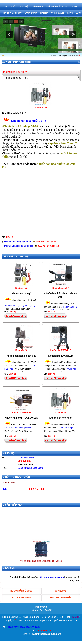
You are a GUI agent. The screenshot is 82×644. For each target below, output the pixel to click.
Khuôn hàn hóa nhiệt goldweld (18, 428)
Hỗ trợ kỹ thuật (12, 13)
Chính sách (58, 13)
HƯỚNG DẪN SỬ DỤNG (21, 591)
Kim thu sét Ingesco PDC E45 (68, 55)
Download (31, 13)
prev (9, 34)
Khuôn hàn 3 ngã (65, 428)
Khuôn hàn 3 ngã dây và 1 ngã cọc (21, 306)
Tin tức (74, 7)
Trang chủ (9, 7)
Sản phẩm (38, 7)
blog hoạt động (21, 598)
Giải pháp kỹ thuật (57, 7)
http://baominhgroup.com (65, 620)
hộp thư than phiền (61, 598)
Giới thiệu (24, 7)
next (73, 34)
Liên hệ (44, 13)
